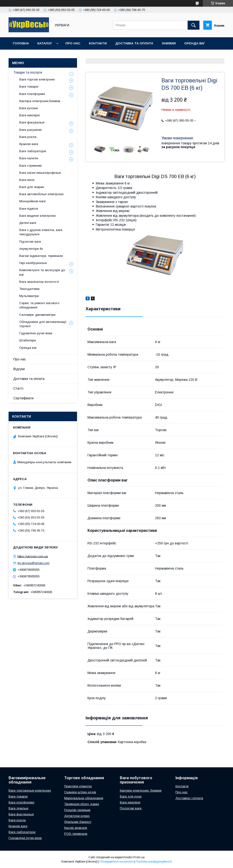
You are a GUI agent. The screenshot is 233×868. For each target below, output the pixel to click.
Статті (18, 388)
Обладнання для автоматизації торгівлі (43, 324)
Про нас (73, 43)
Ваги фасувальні (32, 122)
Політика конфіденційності (154, 862)
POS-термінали (76, 834)
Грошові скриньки (77, 810)
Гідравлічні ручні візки (36, 333)
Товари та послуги (28, 72)
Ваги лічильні (18, 808)
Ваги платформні (32, 94)
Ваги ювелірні (29, 115)
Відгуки (19, 369)
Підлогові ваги (30, 242)
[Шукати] (194, 25)
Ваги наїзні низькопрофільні (40, 173)
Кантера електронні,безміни (40, 101)
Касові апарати (76, 828)
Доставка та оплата (134, 43)
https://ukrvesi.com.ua (33, 556)
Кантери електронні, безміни (141, 790)
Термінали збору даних (82, 804)
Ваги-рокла (28, 137)
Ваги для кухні (131, 796)
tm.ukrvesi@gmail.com (34, 563)
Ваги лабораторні (33, 151)
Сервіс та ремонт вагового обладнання (39, 305)
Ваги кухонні (29, 108)
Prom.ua (139, 857)
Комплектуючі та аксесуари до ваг (42, 272)
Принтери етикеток (78, 786)
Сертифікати (23, 398)
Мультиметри (29, 296)
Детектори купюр (77, 816)
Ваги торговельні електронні (30, 790)
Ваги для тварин (32, 187)
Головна (21, 43)
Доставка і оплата (189, 798)
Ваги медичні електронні (37, 216)
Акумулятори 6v (31, 249)
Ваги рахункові (30, 130)
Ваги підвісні (29, 209)
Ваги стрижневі (30, 166)
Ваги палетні (29, 158)
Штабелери (28, 340)
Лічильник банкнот (78, 822)
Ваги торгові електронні (37, 79)
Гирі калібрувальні (33, 263)
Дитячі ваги (28, 223)
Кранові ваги (29, 144)
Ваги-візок (27, 180)
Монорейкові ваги (32, 201)
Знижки (169, 43)
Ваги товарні (29, 87)
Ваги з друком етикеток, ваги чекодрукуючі (41, 232)
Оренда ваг (195, 43)
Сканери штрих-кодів (80, 792)
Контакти (98, 43)
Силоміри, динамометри (37, 315)
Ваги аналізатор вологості (39, 282)
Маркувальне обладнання (84, 798)
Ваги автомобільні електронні (41, 194)
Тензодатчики (29, 289)
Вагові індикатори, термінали (41, 256)
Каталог (45, 43)
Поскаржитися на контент (117, 862)
